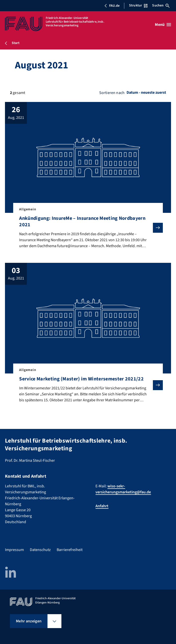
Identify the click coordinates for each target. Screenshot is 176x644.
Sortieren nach (112, 93)
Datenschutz (40, 550)
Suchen (161, 5)
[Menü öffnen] (163, 25)
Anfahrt (102, 506)
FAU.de (112, 6)
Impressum (14, 550)
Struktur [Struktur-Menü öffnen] (138, 5)
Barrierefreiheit (70, 550)
